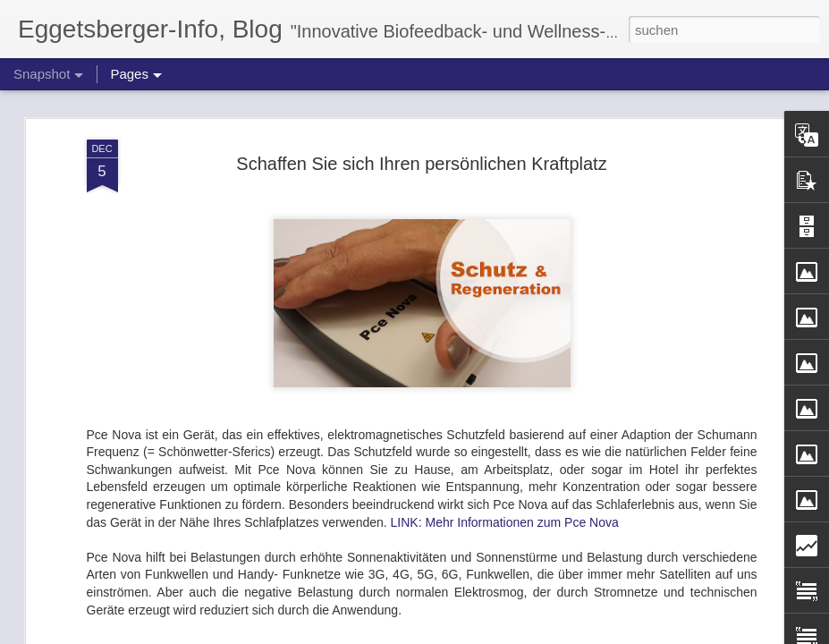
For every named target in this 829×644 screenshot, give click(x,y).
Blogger (479, 634)
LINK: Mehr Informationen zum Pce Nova (505, 466)
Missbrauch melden (544, 634)
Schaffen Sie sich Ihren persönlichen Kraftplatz (421, 107)
